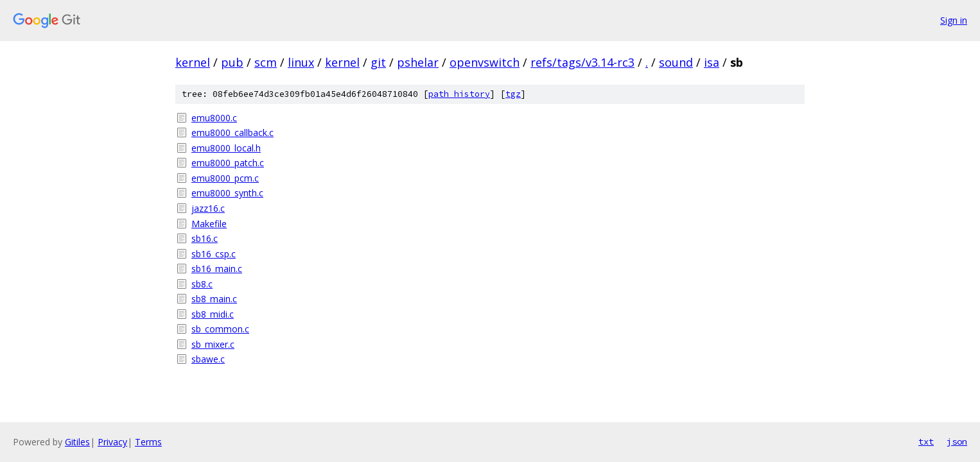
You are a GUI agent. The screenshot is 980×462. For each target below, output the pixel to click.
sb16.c (205, 238)
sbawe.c (208, 359)
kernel (193, 62)
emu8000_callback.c (232, 133)
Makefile (209, 224)
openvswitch (485, 62)
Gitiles (77, 442)
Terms (148, 442)
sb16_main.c (217, 269)
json (957, 441)
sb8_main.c (214, 299)
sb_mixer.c (213, 344)
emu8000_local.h (226, 148)
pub (232, 62)
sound (676, 62)
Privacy (112, 442)
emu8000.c (214, 118)
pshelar (418, 62)
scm (266, 62)
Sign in (954, 20)
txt (926, 441)
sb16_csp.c (214, 254)
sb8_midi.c (213, 314)
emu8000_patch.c (228, 163)
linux (301, 62)
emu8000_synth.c (227, 193)
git (378, 62)
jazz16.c (208, 208)
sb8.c (202, 284)
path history (459, 94)
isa (712, 62)
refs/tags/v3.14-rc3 (582, 62)
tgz (513, 94)
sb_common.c (220, 329)
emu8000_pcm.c (225, 178)
